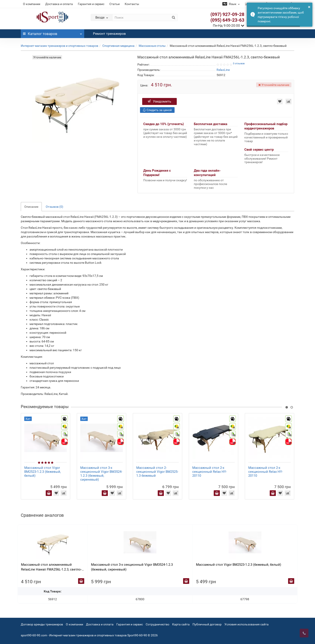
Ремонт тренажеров (109, 34)
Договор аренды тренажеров (42, 624)
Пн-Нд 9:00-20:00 (229, 25)
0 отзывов (239, 64)
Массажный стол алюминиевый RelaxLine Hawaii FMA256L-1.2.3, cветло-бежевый (51, 567)
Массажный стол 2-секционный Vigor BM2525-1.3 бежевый (157, 472)
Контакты (132, 4)
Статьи (115, 4)
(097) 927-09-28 (227, 14)
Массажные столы (152, 46)
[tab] (157, 305)
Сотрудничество (157, 624)
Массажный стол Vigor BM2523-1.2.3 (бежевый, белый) (43, 472)
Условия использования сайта (247, 624)
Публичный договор (207, 624)
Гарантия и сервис (91, 4)
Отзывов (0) (54, 207)
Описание (31, 207)
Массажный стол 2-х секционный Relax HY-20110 (210, 472)
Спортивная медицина (118, 46)
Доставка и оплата (59, 4)
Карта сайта (181, 624)
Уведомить (159, 101)
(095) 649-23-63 (227, 20)
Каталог (52, 33)
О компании (32, 4)
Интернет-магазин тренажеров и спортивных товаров (59, 46)
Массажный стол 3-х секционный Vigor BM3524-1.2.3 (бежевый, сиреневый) (101, 474)
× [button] (309, 7)
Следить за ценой (157, 110)
